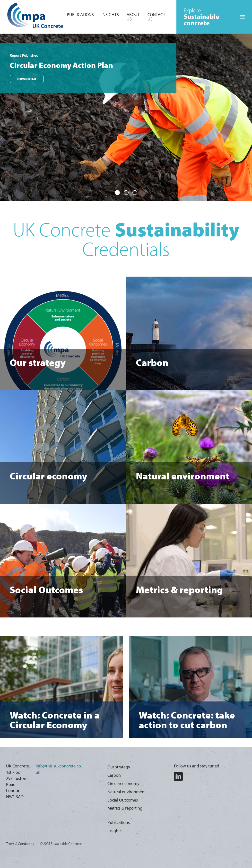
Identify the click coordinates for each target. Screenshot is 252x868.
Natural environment (127, 792)
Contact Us (156, 17)
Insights (110, 14)
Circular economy (123, 783)
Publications (80, 14)
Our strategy (119, 767)
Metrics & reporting (125, 808)
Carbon (114, 775)
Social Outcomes (123, 800)
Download (27, 83)
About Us (133, 17)
